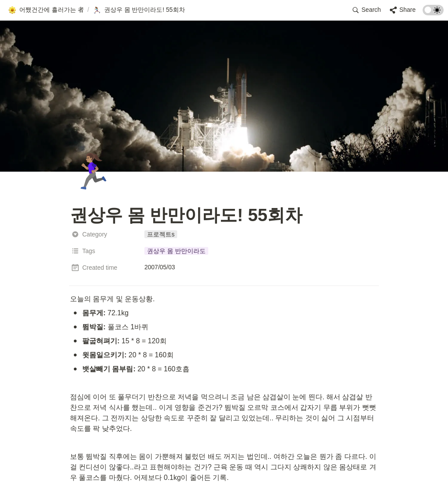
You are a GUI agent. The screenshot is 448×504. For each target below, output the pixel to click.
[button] (46, 10)
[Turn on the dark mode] (433, 13)
